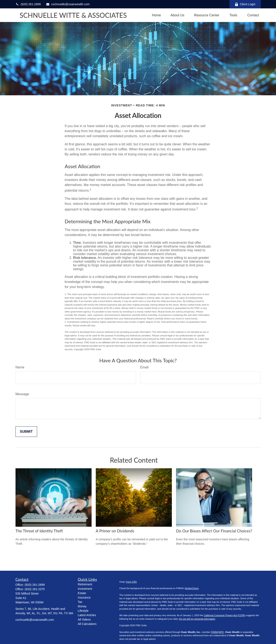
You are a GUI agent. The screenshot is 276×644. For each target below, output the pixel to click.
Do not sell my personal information (197, 619)
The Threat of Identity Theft (39, 531)
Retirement (85, 584)
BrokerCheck (192, 588)
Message (22, 394)
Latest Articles (87, 615)
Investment (85, 589)
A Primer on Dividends (115, 531)
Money (82, 606)
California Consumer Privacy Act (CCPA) (224, 615)
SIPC (221, 632)
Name (20, 367)
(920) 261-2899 (28, 4)
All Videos (84, 619)
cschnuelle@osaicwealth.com (68, 4)
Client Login (245, 4)
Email (144, 367)
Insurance (84, 598)
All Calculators (87, 624)
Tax (80, 602)
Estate (82, 593)
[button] (156, 15)
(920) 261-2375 (35, 589)
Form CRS (131, 582)
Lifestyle (83, 611)
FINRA (214, 632)
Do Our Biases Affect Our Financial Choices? (214, 531)
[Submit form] (26, 432)
